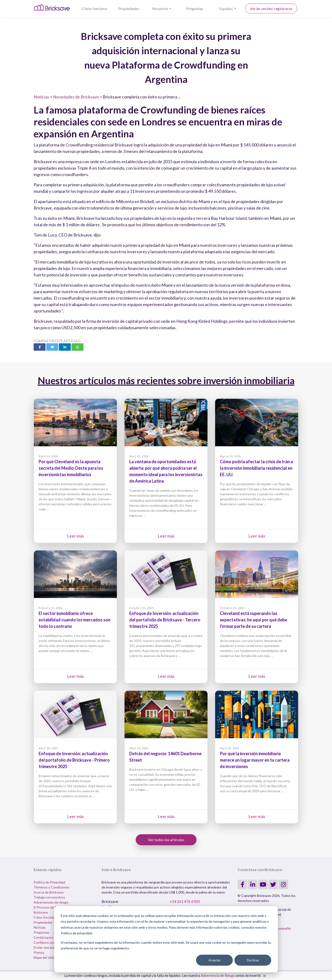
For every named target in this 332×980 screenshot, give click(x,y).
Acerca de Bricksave (49, 892)
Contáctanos (43, 937)
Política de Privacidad (49, 882)
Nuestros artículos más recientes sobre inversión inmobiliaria (166, 381)
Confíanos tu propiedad (51, 942)
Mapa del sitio (44, 957)
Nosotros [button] (160, 8)
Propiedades (129, 8)
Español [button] (226, 8)
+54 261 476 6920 (185, 901)
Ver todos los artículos (166, 840)
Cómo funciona (94, 8)
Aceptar (215, 960)
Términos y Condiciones (52, 887)
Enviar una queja (46, 947)
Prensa (39, 952)
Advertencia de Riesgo (218, 976)
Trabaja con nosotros (49, 897)
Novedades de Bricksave (76, 97)
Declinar (253, 960)
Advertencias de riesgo (51, 902)
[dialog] (166, 939)
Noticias (41, 97)
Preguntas (195, 8)
